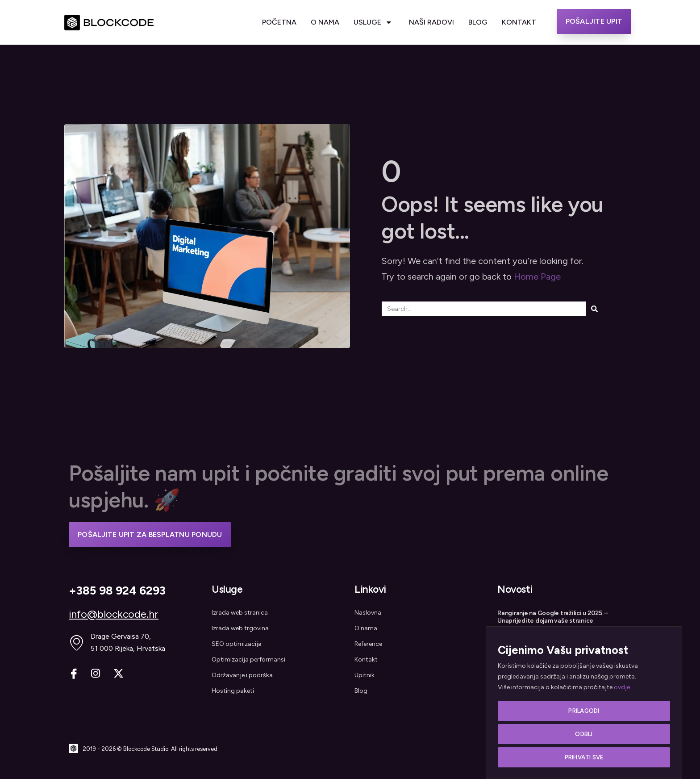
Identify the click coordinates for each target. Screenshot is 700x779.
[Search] (594, 309)
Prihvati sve (584, 757)
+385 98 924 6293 (117, 591)
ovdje (622, 690)
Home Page (537, 276)
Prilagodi (584, 713)
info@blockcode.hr (114, 614)
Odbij (584, 735)
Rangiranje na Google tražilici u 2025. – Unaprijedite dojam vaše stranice (553, 617)
